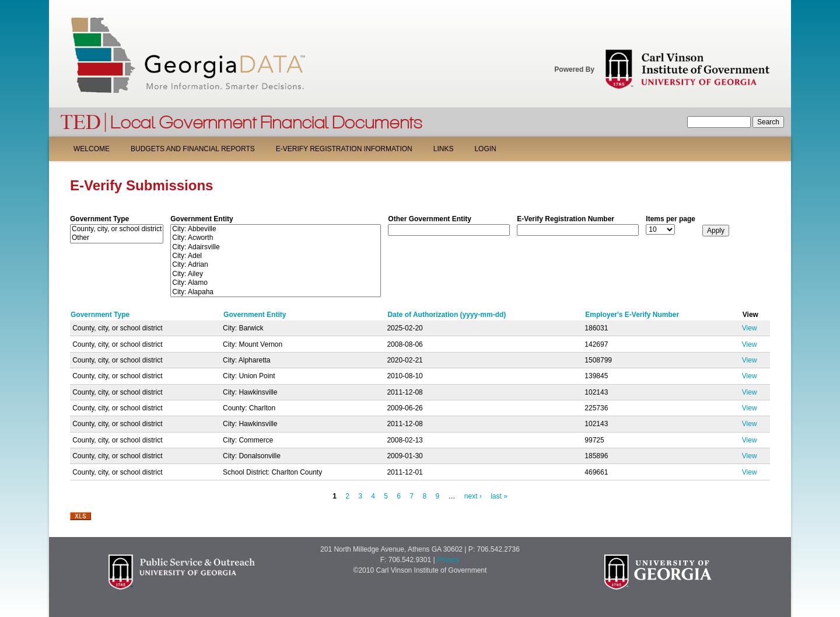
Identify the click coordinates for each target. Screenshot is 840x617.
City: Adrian (276, 265)
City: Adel (276, 256)
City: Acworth (276, 238)
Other (117, 238)
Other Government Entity (430, 219)
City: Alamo (276, 283)
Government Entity (202, 219)
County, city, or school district (117, 229)
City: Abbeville (276, 229)
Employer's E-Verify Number (632, 315)
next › (473, 496)
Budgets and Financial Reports (193, 149)
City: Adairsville (276, 247)
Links (444, 149)
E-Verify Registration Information (344, 149)
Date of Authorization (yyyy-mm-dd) (447, 315)
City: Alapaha (276, 292)
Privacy (448, 560)
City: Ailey (276, 274)
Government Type (99, 219)
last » (499, 496)
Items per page (671, 219)
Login (485, 149)
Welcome (92, 149)
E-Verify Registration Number (566, 219)
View (750, 328)
